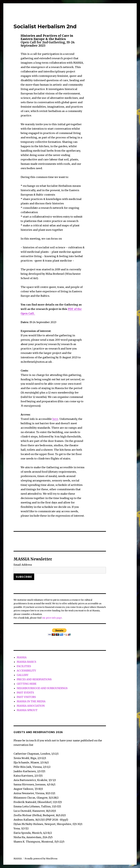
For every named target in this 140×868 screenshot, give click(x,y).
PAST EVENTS (25, 693)
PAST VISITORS (26, 697)
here (55, 419)
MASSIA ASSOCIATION (31, 706)
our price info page (52, 618)
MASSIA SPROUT (27, 710)
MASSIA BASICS (26, 662)
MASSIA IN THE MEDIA (31, 701)
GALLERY (23, 675)
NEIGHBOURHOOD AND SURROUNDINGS (42, 688)
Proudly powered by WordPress (41, 859)
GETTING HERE (27, 684)
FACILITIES (24, 666)
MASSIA (22, 657)
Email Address (23, 565)
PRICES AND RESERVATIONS (34, 679)
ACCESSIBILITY (26, 671)
